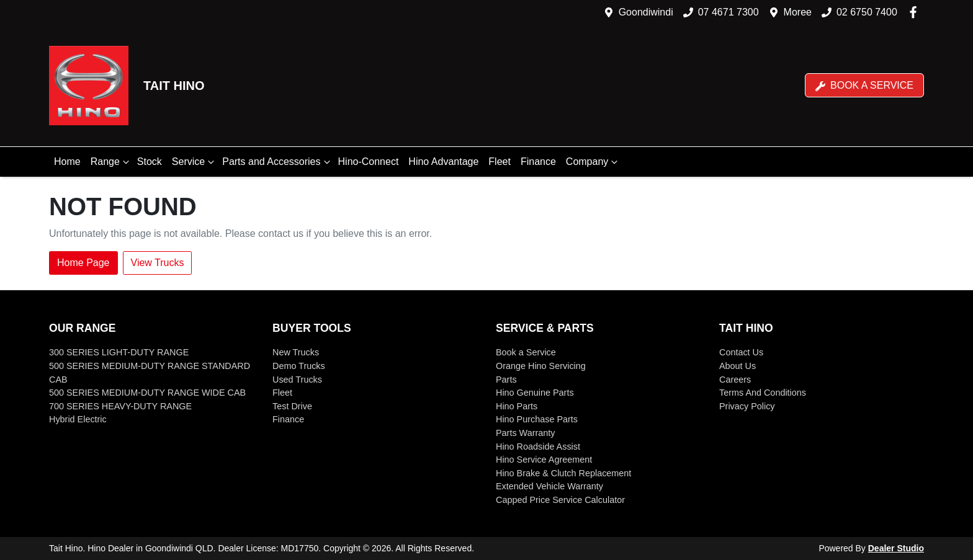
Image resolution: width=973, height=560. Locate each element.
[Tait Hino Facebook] (916, 12)
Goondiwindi (646, 12)
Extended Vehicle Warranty (549, 486)
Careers (735, 380)
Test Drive (292, 406)
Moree (798, 12)
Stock (150, 162)
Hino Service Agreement (544, 460)
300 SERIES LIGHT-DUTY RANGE (119, 352)
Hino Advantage (443, 162)
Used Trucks (297, 380)
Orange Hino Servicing (541, 366)
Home (67, 162)
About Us (738, 366)
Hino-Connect (369, 162)
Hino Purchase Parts (537, 419)
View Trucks (158, 263)
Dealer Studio (896, 548)
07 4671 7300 (729, 12)
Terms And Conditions (763, 393)
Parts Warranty (525, 433)
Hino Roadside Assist (538, 447)
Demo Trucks (299, 366)
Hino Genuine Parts (535, 393)
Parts (506, 380)
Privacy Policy (747, 406)
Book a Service (864, 86)
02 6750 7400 (867, 12)
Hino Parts (517, 406)
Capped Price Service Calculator (560, 500)
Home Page (83, 263)
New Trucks (296, 352)
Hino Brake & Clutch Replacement (563, 473)
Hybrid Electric (78, 419)
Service (195, 162)
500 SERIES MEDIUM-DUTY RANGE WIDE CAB (147, 393)
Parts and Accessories (277, 162)
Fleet (500, 162)
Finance (538, 162)
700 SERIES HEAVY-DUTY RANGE (120, 406)
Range (111, 162)
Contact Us (741, 352)
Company (593, 162)
